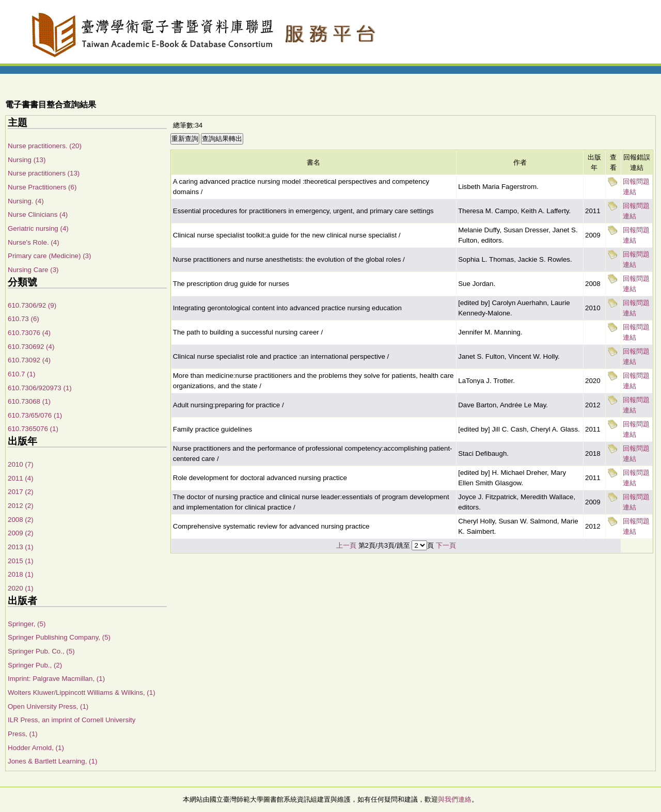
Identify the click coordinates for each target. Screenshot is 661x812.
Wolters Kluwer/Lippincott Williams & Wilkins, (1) (82, 692)
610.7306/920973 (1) (40, 388)
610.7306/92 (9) (32, 305)
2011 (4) (21, 478)
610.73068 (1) (29, 401)
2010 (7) (21, 464)
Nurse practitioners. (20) (45, 146)
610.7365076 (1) (33, 429)
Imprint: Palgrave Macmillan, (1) (56, 679)
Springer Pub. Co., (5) (41, 651)
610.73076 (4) (29, 333)
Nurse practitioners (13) (44, 173)
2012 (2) (21, 506)
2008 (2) (21, 520)
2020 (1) (21, 588)
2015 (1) (21, 561)
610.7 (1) (21, 374)
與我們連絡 (455, 799)
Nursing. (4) (26, 201)
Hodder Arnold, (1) (36, 748)
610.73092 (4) (29, 360)
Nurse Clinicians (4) (38, 214)
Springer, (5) (27, 624)
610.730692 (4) (31, 347)
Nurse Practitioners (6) (42, 187)
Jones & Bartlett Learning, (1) (52, 761)
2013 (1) (21, 547)
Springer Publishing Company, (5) (59, 637)
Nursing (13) (27, 160)
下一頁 (446, 545)
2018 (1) (21, 574)
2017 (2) (21, 492)
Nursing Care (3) (33, 270)
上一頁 (346, 545)
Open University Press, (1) (48, 706)
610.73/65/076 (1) (35, 415)
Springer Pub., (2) (35, 665)
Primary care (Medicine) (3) (49, 256)
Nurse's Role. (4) (34, 242)
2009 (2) (21, 533)
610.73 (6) (23, 319)
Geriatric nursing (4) (38, 228)
